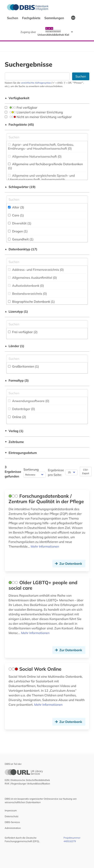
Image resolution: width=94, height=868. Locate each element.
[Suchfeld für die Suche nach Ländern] (47, 359)
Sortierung (31, 469)
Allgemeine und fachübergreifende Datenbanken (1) (45, 166)
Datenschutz (12, 816)
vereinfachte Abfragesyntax (36, 83)
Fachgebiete (32, 18)
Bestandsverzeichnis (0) (27, 294)
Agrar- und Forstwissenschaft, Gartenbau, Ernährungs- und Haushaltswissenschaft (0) (41, 146)
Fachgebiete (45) (19, 124)
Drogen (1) (18, 231)
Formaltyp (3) (17, 380)
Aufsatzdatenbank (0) (26, 286)
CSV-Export (86, 471)
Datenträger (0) (21, 409)
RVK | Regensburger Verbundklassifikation (27, 784)
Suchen (13, 18)
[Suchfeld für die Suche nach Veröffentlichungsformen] (47, 393)
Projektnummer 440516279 (72, 839)
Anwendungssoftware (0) (29, 401)
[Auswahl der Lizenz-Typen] (47, 324)
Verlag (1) (14, 431)
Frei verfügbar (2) (23, 332)
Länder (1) (14, 346)
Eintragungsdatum (21, 453)
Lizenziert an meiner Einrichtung (34, 112)
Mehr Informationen (45, 546)
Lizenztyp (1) (16, 311)
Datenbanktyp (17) (21, 249)
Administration (13, 828)
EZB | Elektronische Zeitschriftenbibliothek (27, 780)
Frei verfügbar (21, 108)
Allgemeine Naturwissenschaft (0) (35, 156)
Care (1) (16, 215)
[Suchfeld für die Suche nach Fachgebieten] (47, 137)
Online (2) (17, 417)
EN (73, 18)
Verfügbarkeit (17, 98)
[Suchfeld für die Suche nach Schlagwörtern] (47, 199)
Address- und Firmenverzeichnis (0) (36, 270)
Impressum (11, 810)
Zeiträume (14, 442)
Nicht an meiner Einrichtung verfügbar (38, 117)
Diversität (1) (20, 223)
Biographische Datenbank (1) (31, 302)
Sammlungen (55, 18)
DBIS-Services (12, 822)
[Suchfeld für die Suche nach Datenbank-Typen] (47, 262)
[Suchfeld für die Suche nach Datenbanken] (37, 76)
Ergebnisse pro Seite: (56, 472)
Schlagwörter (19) (20, 187)
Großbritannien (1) (23, 366)
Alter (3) (16, 207)
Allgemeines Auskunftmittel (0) (32, 278)
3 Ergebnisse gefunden (13, 472)
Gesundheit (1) (21, 239)
